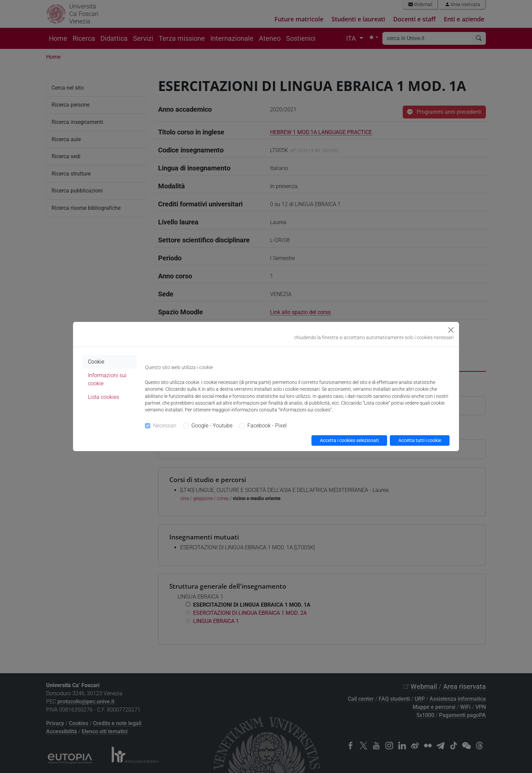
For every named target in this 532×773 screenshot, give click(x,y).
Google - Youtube (212, 426)
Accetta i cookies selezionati (349, 440)
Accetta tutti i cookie (420, 440)
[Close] (451, 330)
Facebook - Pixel (267, 426)
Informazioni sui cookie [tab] (107, 379)
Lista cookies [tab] (103, 397)
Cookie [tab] (96, 362)
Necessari (165, 426)
